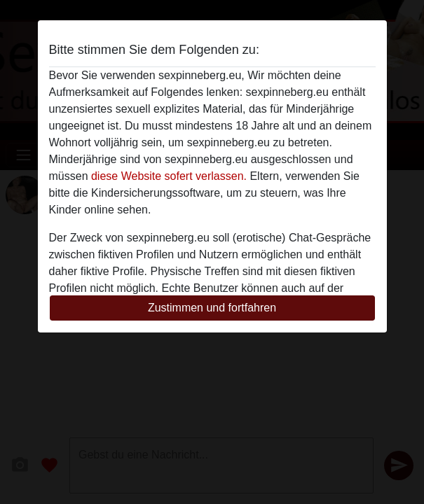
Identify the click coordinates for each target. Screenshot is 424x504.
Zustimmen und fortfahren (212, 308)
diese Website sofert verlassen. (169, 176)
